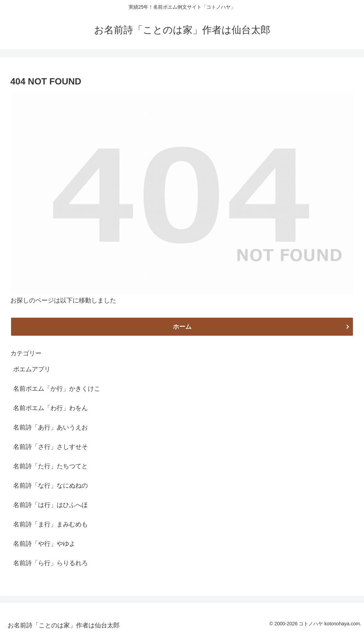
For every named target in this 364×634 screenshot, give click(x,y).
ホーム (182, 327)
